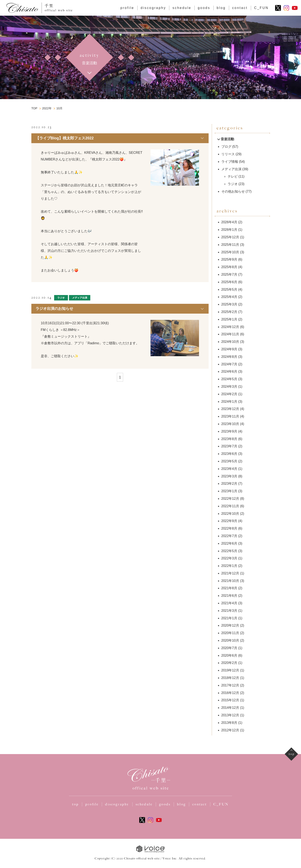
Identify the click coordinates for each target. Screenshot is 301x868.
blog (221, 8)
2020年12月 (230, 625)
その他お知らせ (233, 191)
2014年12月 (230, 708)
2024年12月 (230, 327)
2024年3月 (229, 387)
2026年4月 (229, 222)
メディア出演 (80, 298)
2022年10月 (230, 514)
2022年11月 (230, 506)
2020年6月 (229, 655)
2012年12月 (230, 730)
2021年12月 (230, 573)
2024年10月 (230, 342)
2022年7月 (229, 536)
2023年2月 (229, 484)
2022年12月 (230, 499)
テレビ (233, 176)
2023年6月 (229, 454)
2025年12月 (230, 237)
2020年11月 (230, 633)
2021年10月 (230, 581)
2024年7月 (229, 364)
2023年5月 (229, 461)
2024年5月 (229, 379)
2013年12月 (230, 715)
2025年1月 (229, 319)
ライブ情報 (230, 162)
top (75, 804)
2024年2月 (229, 394)
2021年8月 (229, 588)
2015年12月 (230, 700)
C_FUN (261, 8)
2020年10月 (230, 640)
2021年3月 (229, 611)
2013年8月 (229, 723)
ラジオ (61, 298)
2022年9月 (229, 521)
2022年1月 (229, 566)
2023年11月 (230, 416)
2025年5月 (229, 290)
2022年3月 (229, 558)
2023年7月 (229, 446)
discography (153, 8)
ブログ (61, 127)
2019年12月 (230, 670)
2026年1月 (229, 230)
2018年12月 (230, 678)
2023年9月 (229, 431)
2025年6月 (229, 282)
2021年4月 (229, 603)
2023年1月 (229, 491)
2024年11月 (230, 334)
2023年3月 (229, 476)
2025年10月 (230, 252)
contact (240, 8)
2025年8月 (229, 267)
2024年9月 (229, 349)
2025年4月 (229, 297)
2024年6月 (229, 372)
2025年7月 (229, 274)
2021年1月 (229, 618)
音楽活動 (225, 139)
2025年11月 (230, 245)
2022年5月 (229, 551)
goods (204, 8)
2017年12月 (230, 685)
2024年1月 (229, 402)
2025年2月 (229, 312)
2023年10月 (230, 424)
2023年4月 (229, 469)
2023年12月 (230, 409)
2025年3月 (229, 304)
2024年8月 (229, 357)
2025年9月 (229, 259)
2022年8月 (229, 528)
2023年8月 (229, 439)
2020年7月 (229, 648)
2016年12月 (230, 693)
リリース (228, 154)
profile (127, 8)
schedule (182, 8)
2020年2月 (229, 663)
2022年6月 (229, 543)
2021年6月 (229, 596)
